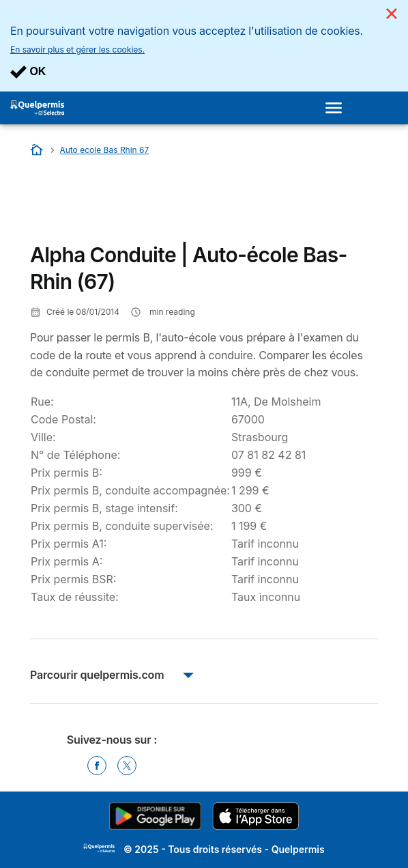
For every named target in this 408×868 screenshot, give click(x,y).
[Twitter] (127, 766)
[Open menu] (338, 108)
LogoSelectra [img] (99, 848)
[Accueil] (38, 150)
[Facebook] (97, 766)
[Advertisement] (139, 204)
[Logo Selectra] (37, 108)
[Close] (392, 14)
